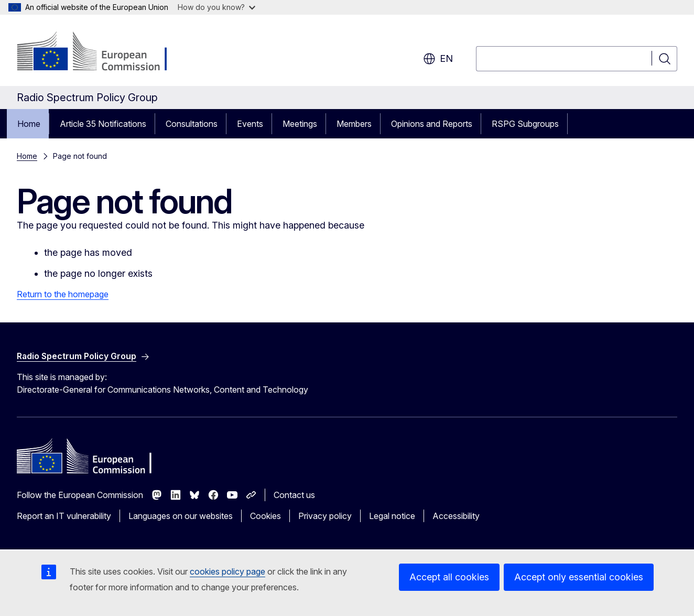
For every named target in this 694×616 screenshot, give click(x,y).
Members (354, 124)
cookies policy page (227, 571)
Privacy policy (325, 516)
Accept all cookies (449, 577)
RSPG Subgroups (525, 124)
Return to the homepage (63, 294)
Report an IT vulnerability (64, 516)
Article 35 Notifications (103, 124)
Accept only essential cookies (579, 577)
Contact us (294, 495)
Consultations (192, 124)
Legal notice (392, 516)
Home (29, 124)
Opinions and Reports (432, 124)
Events (250, 124)
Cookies (265, 516)
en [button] (438, 59)
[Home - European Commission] (101, 52)
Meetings (300, 124)
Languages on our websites (181, 516)
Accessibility (456, 516)
